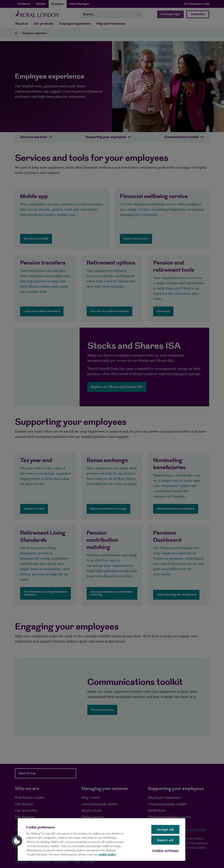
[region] (101, 839)
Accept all (165, 829)
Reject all (165, 840)
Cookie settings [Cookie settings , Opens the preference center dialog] (165, 850)
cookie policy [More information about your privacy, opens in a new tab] (107, 854)
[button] (17, 841)
